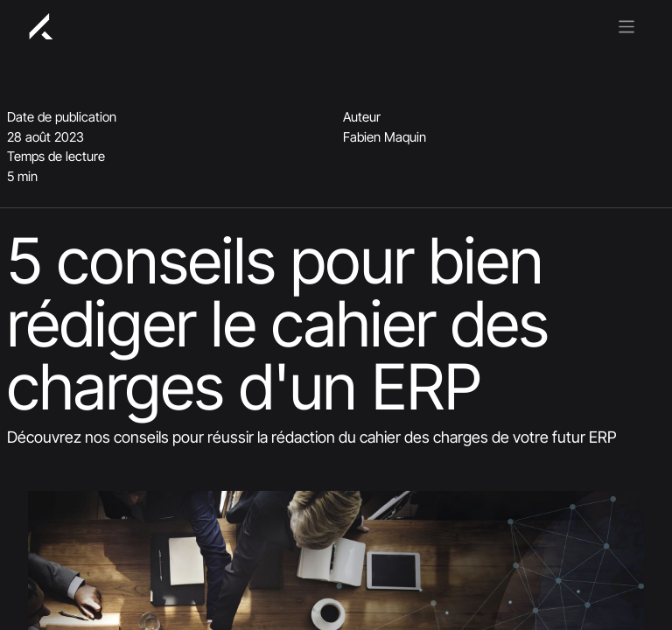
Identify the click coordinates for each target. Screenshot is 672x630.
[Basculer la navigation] (627, 25)
